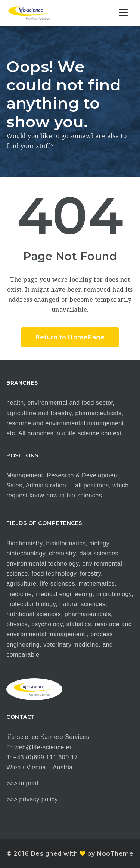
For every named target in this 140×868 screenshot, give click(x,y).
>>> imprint (22, 783)
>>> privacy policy (32, 799)
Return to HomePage (70, 337)
